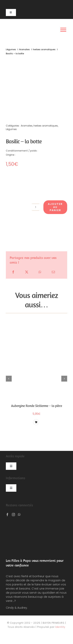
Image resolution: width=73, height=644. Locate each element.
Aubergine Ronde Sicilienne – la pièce (37, 406)
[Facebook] (13, 272)
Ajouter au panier (55, 207)
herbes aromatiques (46, 126)
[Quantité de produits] (36, 207)
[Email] (53, 272)
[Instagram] (13, 515)
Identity (60, 627)
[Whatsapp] (19, 515)
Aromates (27, 126)
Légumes (11, 129)
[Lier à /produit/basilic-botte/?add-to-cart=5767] (36, 422)
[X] (27, 272)
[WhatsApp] (40, 272)
